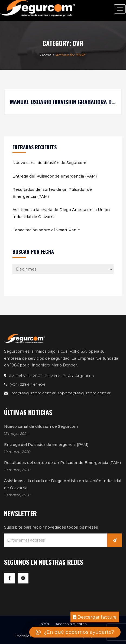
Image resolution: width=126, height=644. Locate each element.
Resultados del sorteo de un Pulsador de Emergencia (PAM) (52, 193)
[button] (75, 632)
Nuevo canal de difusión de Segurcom (49, 163)
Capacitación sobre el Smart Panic (46, 230)
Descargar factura (95, 617)
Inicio (44, 624)
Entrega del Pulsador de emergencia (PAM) (55, 176)
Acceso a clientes (71, 624)
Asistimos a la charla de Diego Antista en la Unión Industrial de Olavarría (61, 213)
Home (46, 55)
